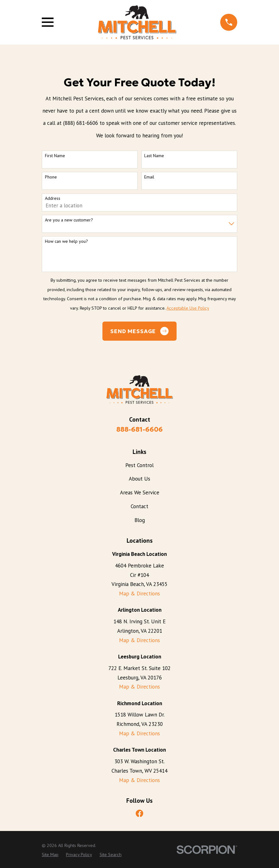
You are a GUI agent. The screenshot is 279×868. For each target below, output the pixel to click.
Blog (140, 520)
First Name (55, 156)
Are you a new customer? (69, 220)
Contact (139, 506)
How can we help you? (66, 241)
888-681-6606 (139, 429)
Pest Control (139, 465)
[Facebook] (139, 813)
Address (53, 198)
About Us (139, 479)
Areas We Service (140, 493)
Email (149, 177)
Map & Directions (139, 594)
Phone (51, 177)
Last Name (154, 156)
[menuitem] (50, 855)
